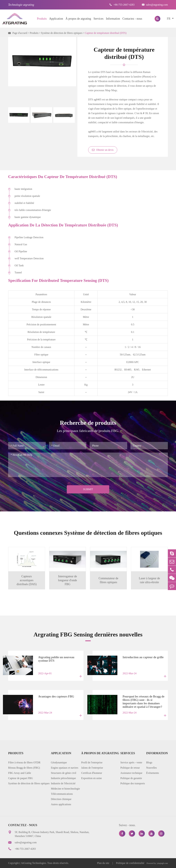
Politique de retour (130, 768)
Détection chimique (61, 799)
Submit (88, 489)
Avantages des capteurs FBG (56, 696)
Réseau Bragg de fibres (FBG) (24, 768)
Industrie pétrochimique (63, 778)
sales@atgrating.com (155, 5)
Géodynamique (59, 762)
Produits (42, 19)
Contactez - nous (132, 19)
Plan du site (104, 863)
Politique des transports (133, 783)
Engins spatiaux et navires (65, 768)
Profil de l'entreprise (92, 762)
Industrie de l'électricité (63, 783)
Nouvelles (151, 768)
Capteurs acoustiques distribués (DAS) (27, 580)
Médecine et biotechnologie (65, 789)
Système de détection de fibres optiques (62, 33)
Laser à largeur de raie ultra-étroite (149, 580)
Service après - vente (131, 762)
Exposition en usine (91, 778)
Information (113, 19)
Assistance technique (131, 773)
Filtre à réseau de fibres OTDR (24, 762)
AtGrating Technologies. (34, 863)
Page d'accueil (20, 33)
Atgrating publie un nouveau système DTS (56, 659)
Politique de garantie (131, 778)
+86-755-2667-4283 (122, 5)
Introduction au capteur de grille (143, 657)
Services (99, 19)
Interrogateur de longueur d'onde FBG (68, 580)
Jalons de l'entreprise (92, 768)
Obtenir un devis (103, 150)
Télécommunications (62, 794)
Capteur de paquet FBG (21, 778)
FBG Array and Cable (20, 773)
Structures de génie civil (64, 773)
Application (56, 19)
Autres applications (61, 804)
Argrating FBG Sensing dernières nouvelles (88, 634)
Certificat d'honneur (92, 773)
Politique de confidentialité (130, 863)
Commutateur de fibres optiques (108, 580)
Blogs (149, 762)
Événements (152, 773)
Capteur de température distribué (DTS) (106, 33)
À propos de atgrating (78, 19)
